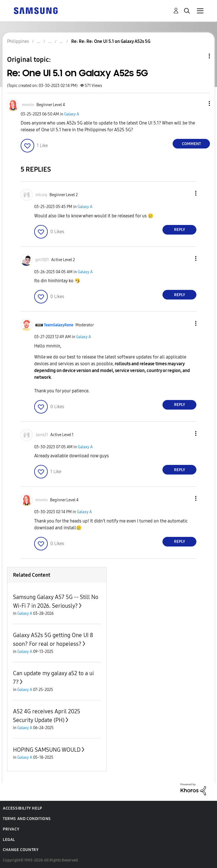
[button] (200, 103)
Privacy (11, 829)
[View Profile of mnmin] (28, 105)
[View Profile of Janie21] (42, 435)
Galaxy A (72, 114)
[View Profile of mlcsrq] (41, 195)
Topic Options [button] (200, 56)
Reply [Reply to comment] (180, 230)
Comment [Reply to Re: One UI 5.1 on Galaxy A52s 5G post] (191, 144)
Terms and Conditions (27, 819)
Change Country (21, 850)
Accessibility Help (22, 808)
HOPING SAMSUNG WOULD (47, 750)
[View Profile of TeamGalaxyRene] (58, 325)
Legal (9, 840)
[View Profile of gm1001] (42, 260)
